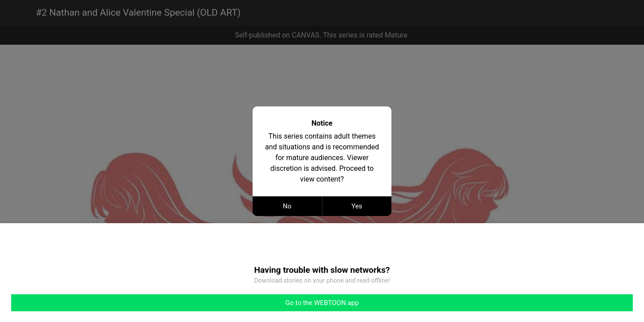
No (287, 206)
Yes (357, 206)
